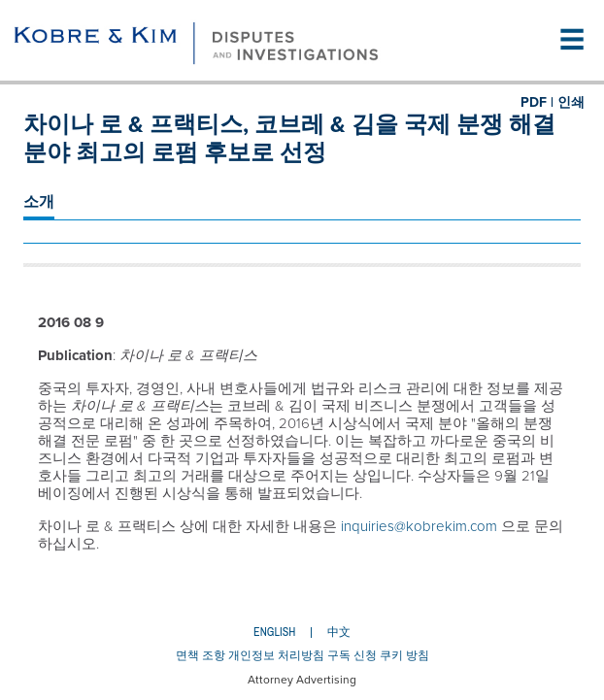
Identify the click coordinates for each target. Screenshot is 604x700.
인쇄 (571, 102)
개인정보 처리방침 (276, 655)
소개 (39, 202)
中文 (339, 632)
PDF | (537, 102)
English (274, 632)
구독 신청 (352, 655)
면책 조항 (201, 655)
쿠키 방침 (404, 655)
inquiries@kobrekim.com (419, 526)
